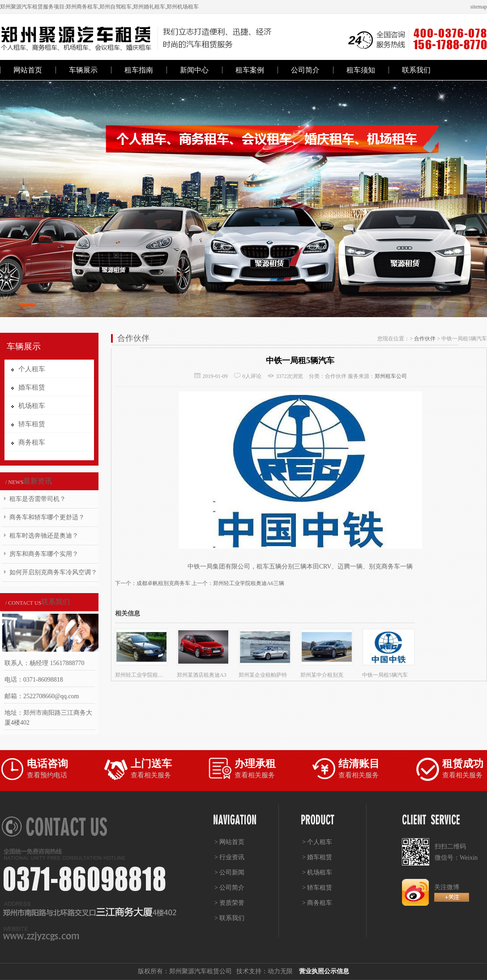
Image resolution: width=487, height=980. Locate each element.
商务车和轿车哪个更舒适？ (47, 517)
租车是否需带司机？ (38, 499)
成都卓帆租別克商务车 (163, 583)
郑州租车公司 (391, 376)
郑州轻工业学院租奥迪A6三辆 (249, 583)
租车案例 (250, 70)
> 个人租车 (317, 842)
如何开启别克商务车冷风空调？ (53, 572)
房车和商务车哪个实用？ (44, 554)
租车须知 (361, 70)
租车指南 (139, 70)
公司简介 (305, 70)
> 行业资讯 (229, 857)
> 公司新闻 (229, 872)
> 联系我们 (229, 918)
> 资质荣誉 (229, 903)
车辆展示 (83, 70)
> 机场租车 (317, 872)
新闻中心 (194, 70)
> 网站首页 (229, 842)
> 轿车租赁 (317, 888)
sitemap (479, 7)
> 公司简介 (229, 888)
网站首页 (28, 70)
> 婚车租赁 (317, 857)
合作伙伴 (425, 339)
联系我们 (416, 70)
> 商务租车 (317, 903)
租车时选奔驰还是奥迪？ (44, 536)
